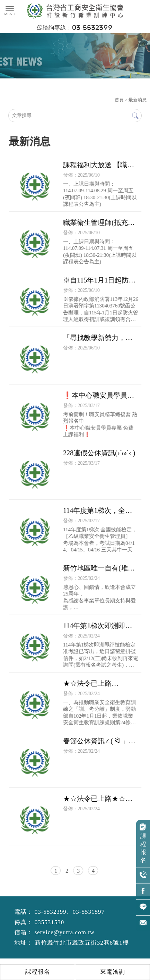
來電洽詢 (112, 972)
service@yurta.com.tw (65, 932)
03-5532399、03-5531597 (70, 912)
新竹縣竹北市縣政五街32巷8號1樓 (82, 943)
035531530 (50, 922)
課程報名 (143, 843)
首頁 (119, 100)
